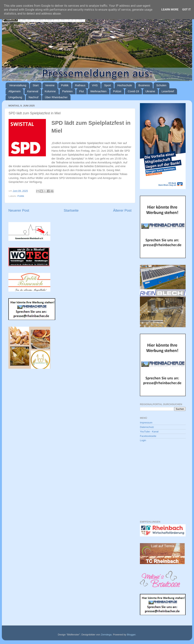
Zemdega (106, 635)
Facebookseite (148, 436)
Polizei (117, 91)
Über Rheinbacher (56, 97)
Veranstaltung (18, 85)
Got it (187, 10)
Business (144, 85)
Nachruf (33, 97)
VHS (95, 85)
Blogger (131, 635)
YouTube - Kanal (149, 432)
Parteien (68, 91)
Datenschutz (147, 427)
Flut (81, 91)
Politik (65, 85)
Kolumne (50, 91)
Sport (107, 85)
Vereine (50, 85)
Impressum (146, 423)
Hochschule (125, 85)
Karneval (33, 91)
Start (36, 85)
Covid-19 (133, 91)
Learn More (170, 10)
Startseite (71, 210)
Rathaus (80, 85)
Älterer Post (122, 210)
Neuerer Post (19, 210)
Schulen (161, 85)
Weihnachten (98, 91)
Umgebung (15, 97)
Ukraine (150, 91)
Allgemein (15, 91)
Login (143, 440)
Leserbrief (168, 91)
